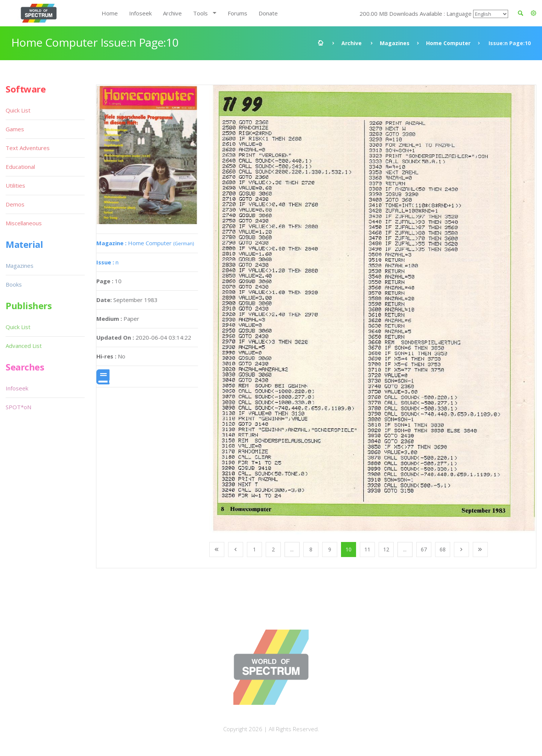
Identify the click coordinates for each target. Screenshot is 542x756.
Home (110, 13)
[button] (534, 13)
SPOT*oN (18, 407)
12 (386, 549)
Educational (20, 167)
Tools (200, 13)
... (292, 549)
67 (424, 549)
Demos (15, 204)
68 (443, 549)
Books (14, 284)
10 (349, 549)
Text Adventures (28, 148)
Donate (268, 13)
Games (15, 129)
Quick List (18, 110)
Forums (238, 13)
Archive (172, 13)
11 (367, 549)
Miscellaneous (24, 223)
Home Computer (448, 43)
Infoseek (140, 13)
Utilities (15, 185)
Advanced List (24, 346)
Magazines (395, 43)
